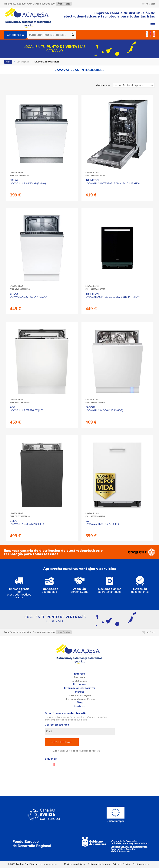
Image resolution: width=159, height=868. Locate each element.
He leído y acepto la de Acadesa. (75, 751)
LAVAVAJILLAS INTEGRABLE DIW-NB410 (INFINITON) (113, 182)
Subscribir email (62, 742)
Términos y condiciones (74, 864)
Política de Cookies (121, 864)
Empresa (80, 674)
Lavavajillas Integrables (47, 62)
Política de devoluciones (99, 864)
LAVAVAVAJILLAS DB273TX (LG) (102, 523)
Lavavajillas (23, 62)
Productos (79, 684)
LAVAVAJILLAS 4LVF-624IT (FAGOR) (104, 409)
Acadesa (28, 19)
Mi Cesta (148, 4)
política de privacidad (78, 751)
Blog (80, 703)
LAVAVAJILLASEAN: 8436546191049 (95, 174)
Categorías (15, 35)
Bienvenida (79, 677)
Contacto (80, 706)
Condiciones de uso (141, 864)
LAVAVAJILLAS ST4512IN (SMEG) (27, 523)
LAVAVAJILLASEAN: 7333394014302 (20, 401)
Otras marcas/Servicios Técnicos (79, 699)
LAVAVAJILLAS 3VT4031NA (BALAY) (29, 295)
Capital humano (79, 681)
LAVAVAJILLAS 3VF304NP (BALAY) (28, 182)
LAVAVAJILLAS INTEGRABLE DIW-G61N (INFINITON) (113, 295)
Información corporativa (80, 688)
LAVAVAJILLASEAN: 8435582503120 (95, 401)
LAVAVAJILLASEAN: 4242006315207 (20, 174)
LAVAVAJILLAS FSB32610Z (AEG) (27, 409)
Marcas (80, 692)
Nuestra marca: (80, 696)
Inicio (8, 62)
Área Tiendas (64, 4)
